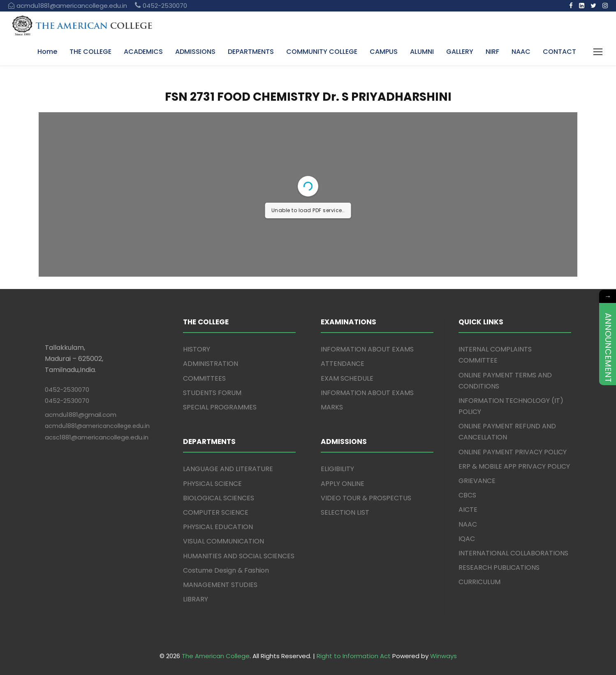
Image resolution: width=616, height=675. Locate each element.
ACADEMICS (143, 52)
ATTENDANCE (343, 364)
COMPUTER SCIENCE (216, 512)
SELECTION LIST (345, 512)
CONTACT (559, 52)
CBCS (467, 495)
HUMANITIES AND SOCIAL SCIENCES (239, 556)
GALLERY (460, 52)
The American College (216, 656)
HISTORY (197, 349)
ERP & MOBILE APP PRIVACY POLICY (514, 466)
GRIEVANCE (477, 481)
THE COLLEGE (90, 52)
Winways (443, 656)
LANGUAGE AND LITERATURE (228, 469)
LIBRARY (196, 599)
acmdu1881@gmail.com (81, 415)
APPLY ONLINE (343, 484)
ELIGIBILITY (337, 469)
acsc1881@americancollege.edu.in (97, 437)
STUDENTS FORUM (212, 393)
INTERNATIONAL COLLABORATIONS (513, 553)
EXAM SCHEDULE (347, 378)
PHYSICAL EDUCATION (218, 527)
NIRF (492, 52)
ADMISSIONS (195, 52)
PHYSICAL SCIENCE (212, 484)
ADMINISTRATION (211, 364)
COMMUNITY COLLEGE (322, 52)
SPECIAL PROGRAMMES (220, 407)
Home (47, 52)
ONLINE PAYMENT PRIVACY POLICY (513, 452)
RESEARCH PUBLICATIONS (499, 568)
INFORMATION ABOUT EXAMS (367, 349)
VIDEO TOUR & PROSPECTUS (366, 498)
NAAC (521, 52)
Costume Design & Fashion (226, 570)
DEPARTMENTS (251, 52)
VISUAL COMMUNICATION (223, 541)
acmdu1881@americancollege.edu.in (97, 426)
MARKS (332, 407)
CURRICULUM (479, 582)
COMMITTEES (204, 378)
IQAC (467, 539)
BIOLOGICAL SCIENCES (219, 498)
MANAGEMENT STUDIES (220, 585)
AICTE (468, 510)
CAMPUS (384, 52)
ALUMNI (422, 52)
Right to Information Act (354, 656)
